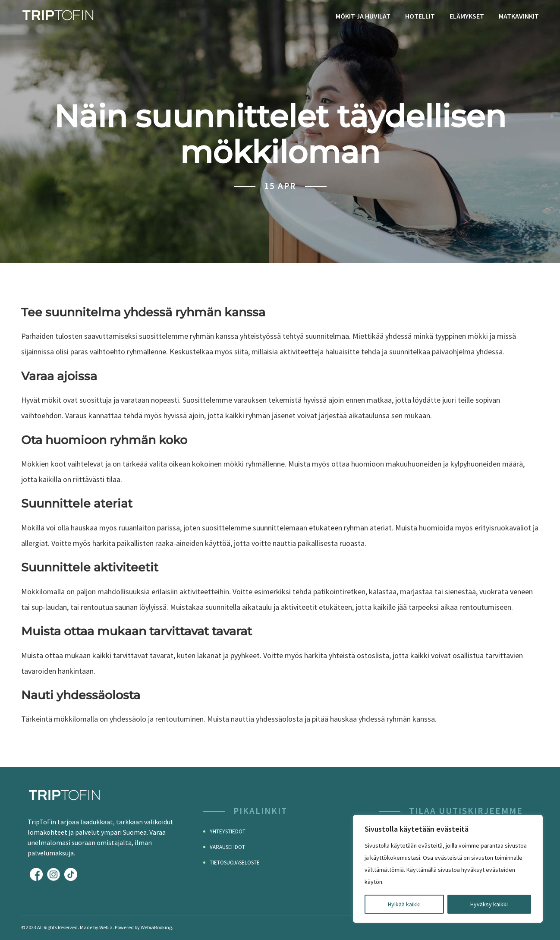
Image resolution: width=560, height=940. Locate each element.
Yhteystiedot (228, 831)
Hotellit (420, 16)
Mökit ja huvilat (363, 16)
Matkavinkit (519, 16)
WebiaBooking (156, 927)
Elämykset (467, 16)
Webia (106, 927)
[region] (448, 869)
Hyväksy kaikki (489, 904)
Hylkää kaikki (404, 904)
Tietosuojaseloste (235, 863)
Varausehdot (227, 847)
